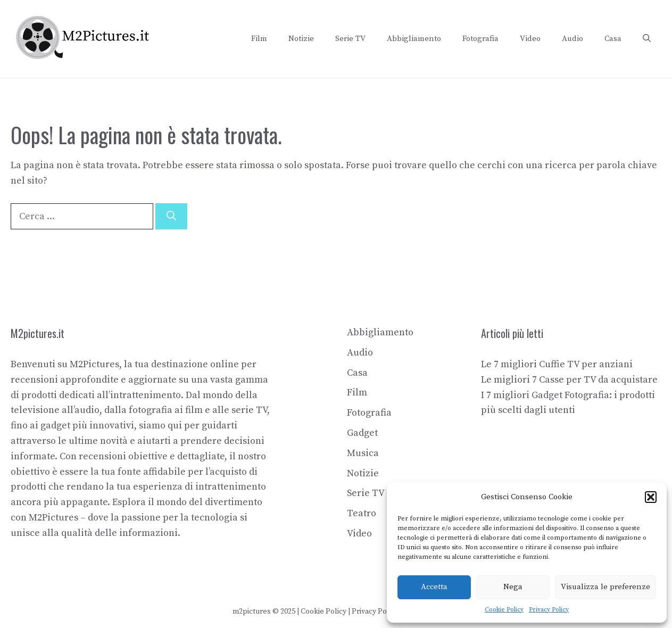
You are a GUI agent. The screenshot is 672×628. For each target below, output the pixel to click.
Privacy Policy (549, 610)
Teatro (362, 513)
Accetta (434, 587)
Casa (613, 39)
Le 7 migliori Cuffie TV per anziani (557, 364)
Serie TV (350, 39)
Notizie (301, 39)
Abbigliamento (414, 39)
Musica (363, 453)
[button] (651, 497)
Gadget (362, 433)
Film (259, 39)
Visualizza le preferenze (605, 587)
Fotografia (480, 39)
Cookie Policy (504, 610)
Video (530, 39)
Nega (513, 587)
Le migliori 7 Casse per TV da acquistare (569, 380)
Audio (573, 39)
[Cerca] (171, 216)
